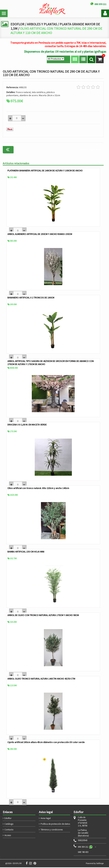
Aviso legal (46, 819)
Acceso (8, 836)
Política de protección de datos (55, 825)
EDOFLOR (18, 24)
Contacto (9, 830)
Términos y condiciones (52, 830)
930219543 (83, 841)
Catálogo (9, 825)
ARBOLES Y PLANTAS (42, 24)
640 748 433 (83, 853)
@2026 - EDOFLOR (13, 864)
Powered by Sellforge (95, 864)
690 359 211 (83, 848)
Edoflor (8, 819)
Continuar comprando (89, 149)
